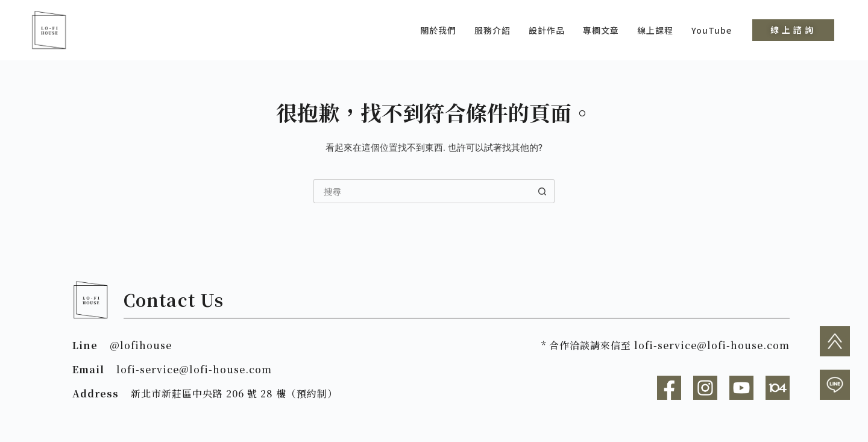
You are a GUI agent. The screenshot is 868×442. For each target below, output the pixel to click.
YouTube (712, 30)
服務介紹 (492, 30)
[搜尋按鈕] (542, 191)
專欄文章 (601, 30)
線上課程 (655, 30)
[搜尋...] (422, 191)
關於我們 (438, 30)
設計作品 (547, 30)
